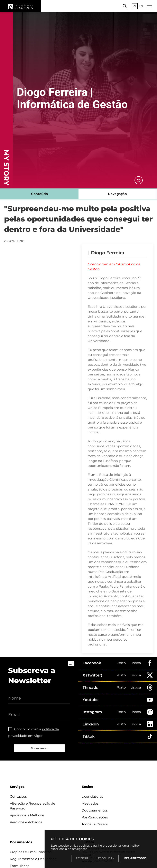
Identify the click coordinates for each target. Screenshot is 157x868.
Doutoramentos (95, 810)
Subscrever (39, 748)
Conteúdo (39, 194)
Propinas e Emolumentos (31, 852)
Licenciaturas (92, 797)
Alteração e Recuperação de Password (33, 806)
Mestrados (90, 803)
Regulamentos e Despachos (33, 859)
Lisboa (136, 663)
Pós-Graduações (95, 817)
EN (141, 6)
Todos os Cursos (95, 824)
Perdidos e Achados (26, 822)
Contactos (18, 797)
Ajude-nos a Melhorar (27, 815)
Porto (121, 663)
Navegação (117, 194)
